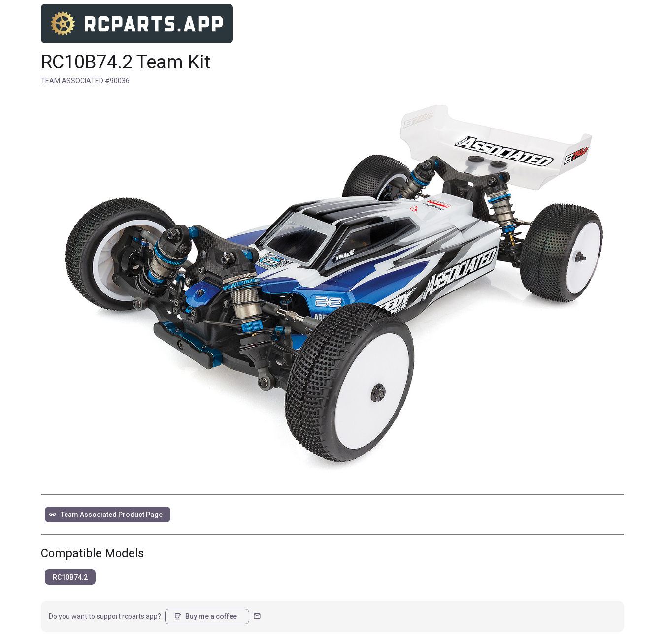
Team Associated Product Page (106, 515)
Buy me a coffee (205, 616)
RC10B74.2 (70, 577)
